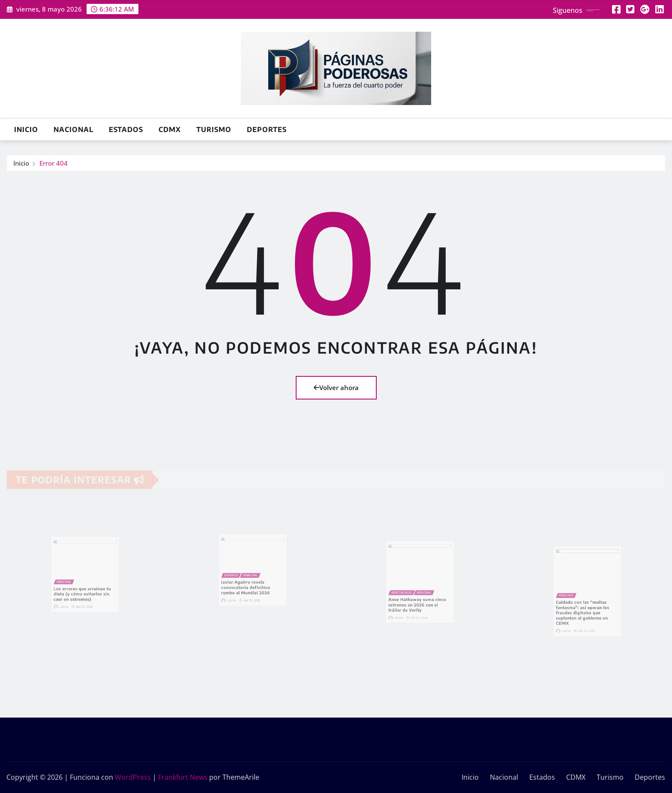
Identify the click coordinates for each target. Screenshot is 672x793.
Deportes (267, 129)
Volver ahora (336, 387)
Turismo (214, 129)
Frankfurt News (183, 777)
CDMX (170, 129)
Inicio (26, 129)
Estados (126, 129)
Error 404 (54, 165)
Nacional (73, 129)
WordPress (133, 777)
